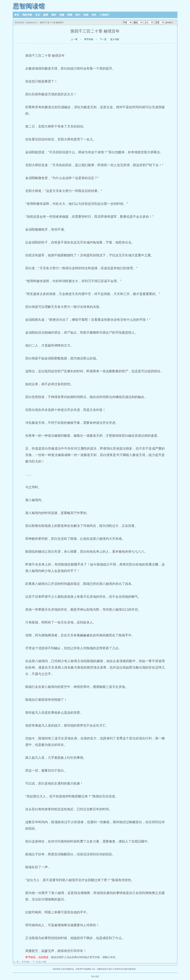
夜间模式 (169, 23)
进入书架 (115, 39)
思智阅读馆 (29, 6)
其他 (86, 15)
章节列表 (89, 39)
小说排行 (104, 15)
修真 (46, 15)
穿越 (62, 15)
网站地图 (95, 976)
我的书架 (27, 15)
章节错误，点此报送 (37, 957)
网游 (70, 15)
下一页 (103, 39)
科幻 (78, 15)
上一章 (74, 39)
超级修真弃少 (32, 23)
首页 (17, 15)
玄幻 (38, 15)
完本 (94, 15)
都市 (54, 15)
